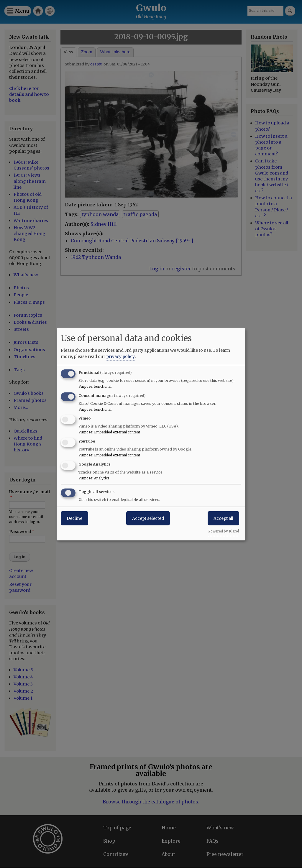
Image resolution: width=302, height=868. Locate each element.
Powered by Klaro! (224, 531)
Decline (74, 518)
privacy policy (120, 356)
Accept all (223, 518)
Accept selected (148, 518)
